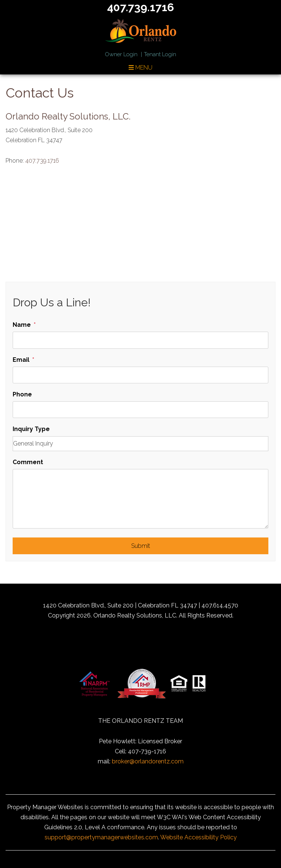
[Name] (140, 340)
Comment (28, 462)
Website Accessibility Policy (198, 837)
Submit (141, 546)
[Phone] (140, 410)
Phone (22, 394)
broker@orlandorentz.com (148, 761)
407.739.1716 (42, 161)
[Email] (140, 375)
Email (21, 360)
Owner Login (121, 54)
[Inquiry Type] (140, 444)
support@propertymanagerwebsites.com (101, 837)
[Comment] (140, 499)
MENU (140, 68)
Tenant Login (160, 54)
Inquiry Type (31, 429)
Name (22, 325)
